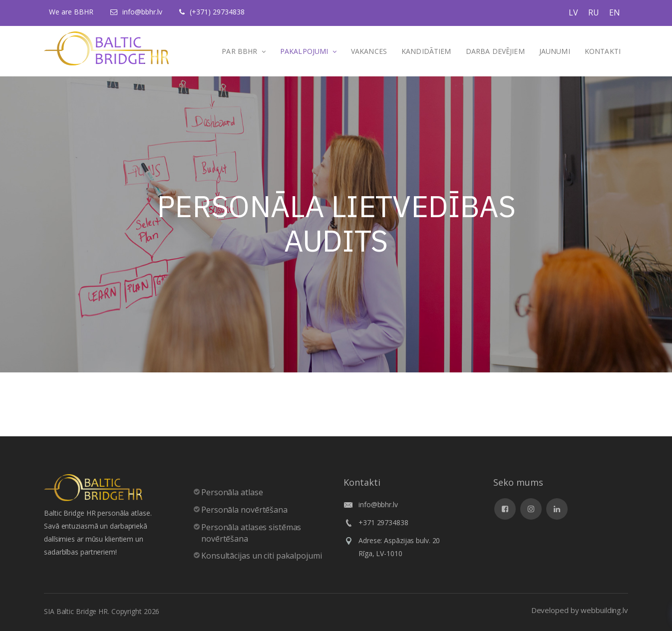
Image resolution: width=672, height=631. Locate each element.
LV (573, 12)
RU (594, 12)
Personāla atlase (232, 492)
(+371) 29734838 (217, 12)
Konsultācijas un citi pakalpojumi (262, 556)
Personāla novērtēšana (244, 510)
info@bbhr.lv (142, 12)
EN (615, 12)
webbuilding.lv (604, 610)
